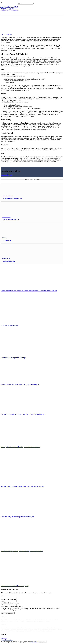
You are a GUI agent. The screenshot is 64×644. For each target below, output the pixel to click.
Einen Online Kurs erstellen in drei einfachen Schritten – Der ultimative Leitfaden (29, 291)
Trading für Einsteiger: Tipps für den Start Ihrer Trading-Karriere (23, 414)
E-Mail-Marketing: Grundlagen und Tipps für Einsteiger (20, 384)
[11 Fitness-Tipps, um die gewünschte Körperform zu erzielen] (14, 535)
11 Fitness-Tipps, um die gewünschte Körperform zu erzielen (22, 551)
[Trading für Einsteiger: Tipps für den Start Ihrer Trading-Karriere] (14, 398)
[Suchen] (26, 4)
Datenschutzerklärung (7, 641)
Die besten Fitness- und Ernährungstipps (15, 586)
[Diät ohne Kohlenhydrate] (14, 309)
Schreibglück (7, 240)
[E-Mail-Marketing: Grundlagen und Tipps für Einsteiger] (14, 368)
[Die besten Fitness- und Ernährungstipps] (14, 570)
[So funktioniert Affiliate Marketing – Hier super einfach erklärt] (14, 470)
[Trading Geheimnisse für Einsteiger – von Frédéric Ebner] (14, 431)
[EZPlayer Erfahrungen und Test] (14, 196)
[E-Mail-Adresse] (9, 605)
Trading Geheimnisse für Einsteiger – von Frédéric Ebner (20, 447)
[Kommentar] (10, 597)
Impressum (4, 638)
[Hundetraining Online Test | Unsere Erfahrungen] (14, 501)
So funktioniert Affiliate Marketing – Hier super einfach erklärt (22, 486)
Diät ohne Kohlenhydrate (9, 326)
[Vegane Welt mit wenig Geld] (14, 217)
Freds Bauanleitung (9, 261)
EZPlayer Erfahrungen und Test (13, 198)
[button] (16, 7)
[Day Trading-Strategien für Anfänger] (14, 342)
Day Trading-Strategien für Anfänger (13, 358)
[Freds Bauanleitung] (14, 258)
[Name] (9, 602)
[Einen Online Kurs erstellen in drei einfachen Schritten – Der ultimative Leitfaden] (14, 275)
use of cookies (34, 642)
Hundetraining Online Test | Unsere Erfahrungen (17, 517)
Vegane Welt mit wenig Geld (11, 220)
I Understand (43, 642)
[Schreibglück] (14, 238)
